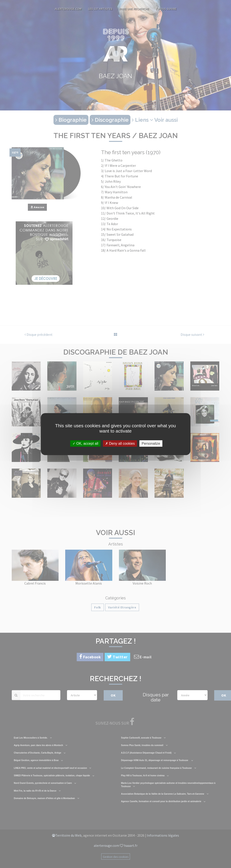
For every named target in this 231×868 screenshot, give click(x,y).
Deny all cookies (120, 443)
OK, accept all (85, 443)
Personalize (151, 443)
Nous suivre (166, 9)
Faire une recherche (134, 9)
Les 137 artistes (100, 9)
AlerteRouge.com (68, 9)
